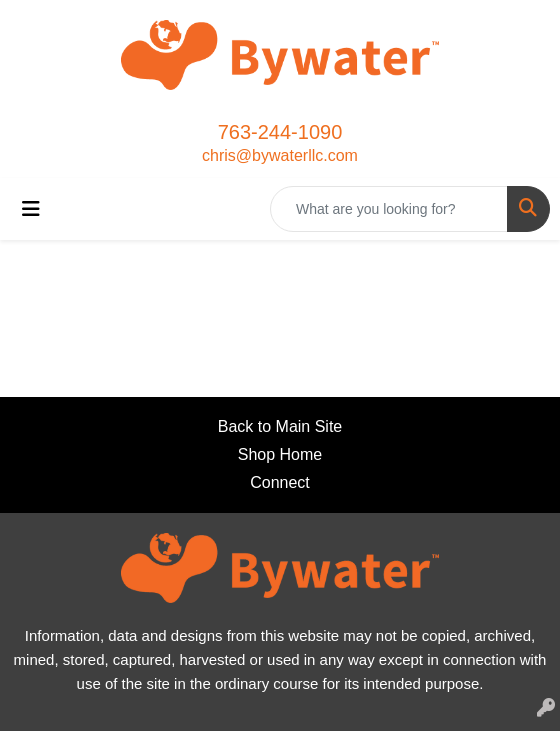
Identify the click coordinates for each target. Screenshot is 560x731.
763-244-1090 (280, 132)
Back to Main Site (280, 426)
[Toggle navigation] (31, 209)
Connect (280, 482)
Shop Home (280, 454)
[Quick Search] (389, 209)
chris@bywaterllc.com (280, 155)
